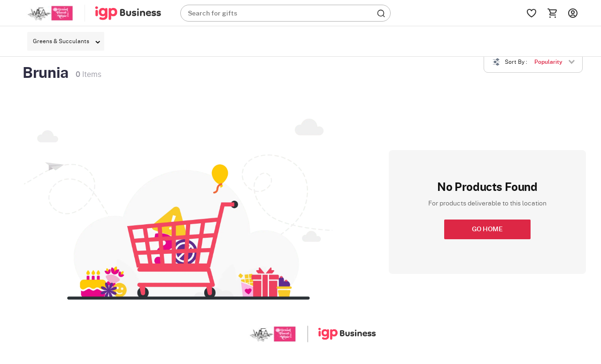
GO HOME (487, 229)
